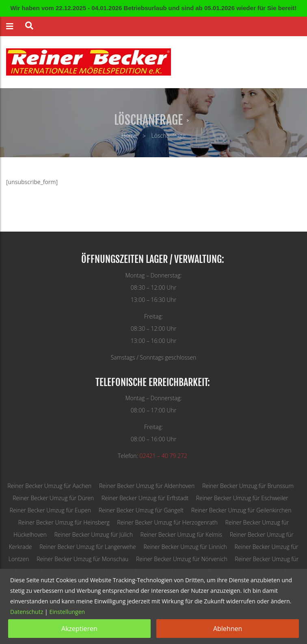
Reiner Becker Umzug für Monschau (82, 559)
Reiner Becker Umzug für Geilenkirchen (241, 510)
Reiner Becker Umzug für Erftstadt (145, 498)
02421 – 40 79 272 (163, 456)
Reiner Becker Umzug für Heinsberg (64, 522)
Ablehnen (228, 629)
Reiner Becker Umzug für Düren (53, 498)
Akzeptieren (79, 629)
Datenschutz (27, 612)
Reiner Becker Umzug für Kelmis (182, 534)
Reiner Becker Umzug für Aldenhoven (147, 486)
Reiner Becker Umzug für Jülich (93, 534)
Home (129, 136)
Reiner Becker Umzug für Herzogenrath (167, 522)
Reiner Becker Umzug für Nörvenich (182, 559)
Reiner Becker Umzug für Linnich (185, 547)
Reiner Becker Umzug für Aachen (49, 486)
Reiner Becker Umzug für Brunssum (248, 486)
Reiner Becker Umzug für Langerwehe (88, 547)
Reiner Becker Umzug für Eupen (50, 510)
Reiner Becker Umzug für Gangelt (141, 510)
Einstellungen (67, 612)
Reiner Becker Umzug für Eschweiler (242, 498)
